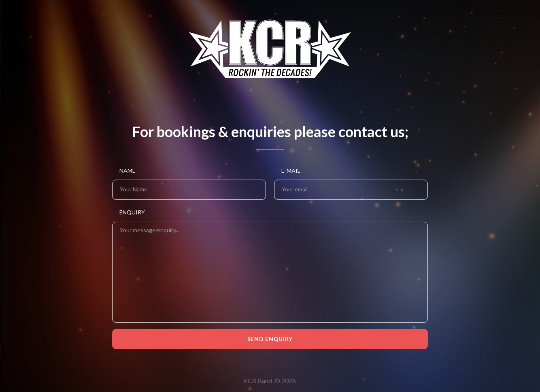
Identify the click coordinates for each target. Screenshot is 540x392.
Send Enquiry (270, 339)
